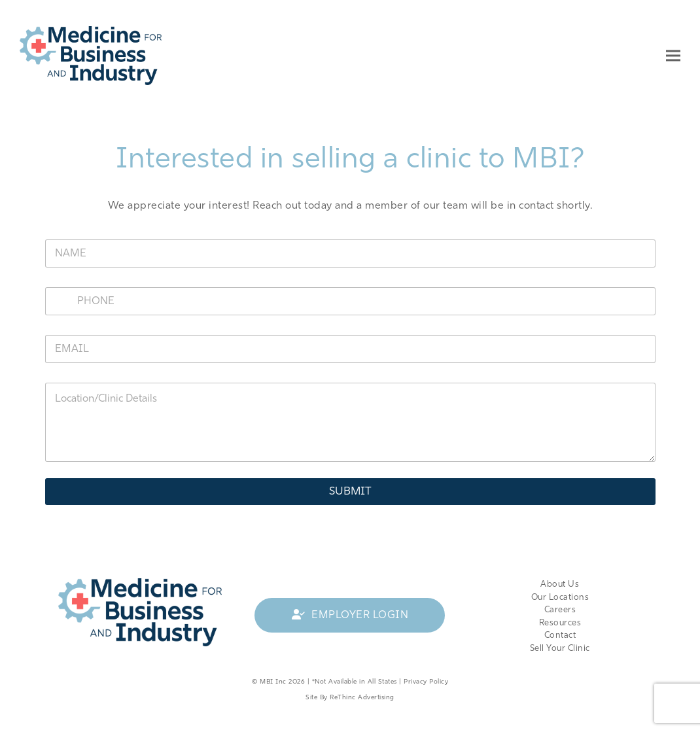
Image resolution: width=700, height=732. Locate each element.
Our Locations (560, 598)
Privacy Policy (426, 682)
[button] (673, 55)
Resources (560, 623)
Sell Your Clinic (560, 649)
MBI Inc (273, 682)
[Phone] (350, 301)
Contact (560, 636)
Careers (560, 610)
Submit (350, 492)
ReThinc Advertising (362, 698)
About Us (560, 584)
